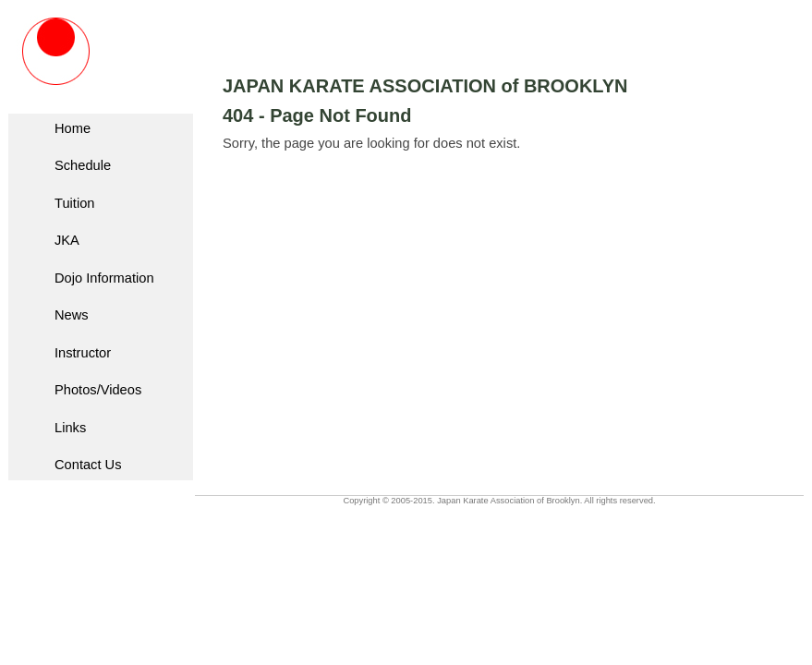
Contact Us (88, 465)
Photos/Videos (98, 390)
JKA (67, 240)
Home (73, 128)
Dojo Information (104, 278)
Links (70, 428)
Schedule (83, 165)
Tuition (74, 203)
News (72, 315)
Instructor (83, 353)
